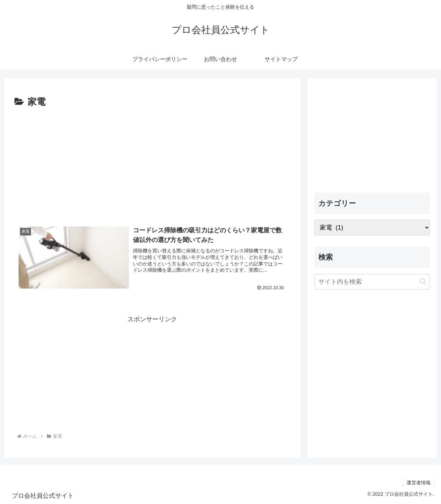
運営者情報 (418, 483)
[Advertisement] (152, 162)
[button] (423, 281)
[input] (372, 282)
